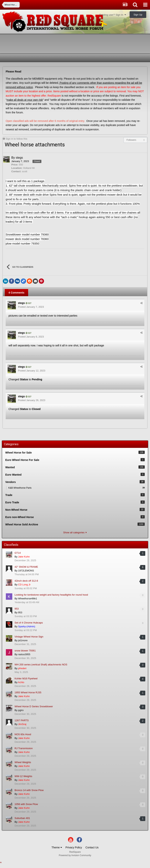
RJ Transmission (24, 748)
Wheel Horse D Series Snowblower (34, 706)
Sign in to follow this (17, 139)
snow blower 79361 (25, 651)
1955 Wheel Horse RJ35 (28, 692)
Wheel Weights (23, 762)
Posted (31, 307)
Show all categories (75, 532)
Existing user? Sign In (113, 15)
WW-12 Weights (23, 776)
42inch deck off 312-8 (26, 581)
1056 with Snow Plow (26, 804)
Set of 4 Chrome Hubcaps (29, 623)
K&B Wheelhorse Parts (77, 488)
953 (17, 609)
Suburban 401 (22, 818)
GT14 (18, 553)
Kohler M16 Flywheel (26, 678)
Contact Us (92, 847)
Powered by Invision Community (75, 855)
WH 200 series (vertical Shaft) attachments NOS (41, 665)
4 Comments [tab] (16, 293)
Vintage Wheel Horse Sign (29, 637)
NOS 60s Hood (23, 734)
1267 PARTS (22, 720)
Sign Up (138, 15)
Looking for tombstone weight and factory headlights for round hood (51, 595)
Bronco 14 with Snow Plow (29, 790)
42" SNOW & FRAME (26, 567)
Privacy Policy (74, 847)
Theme (57, 847)
